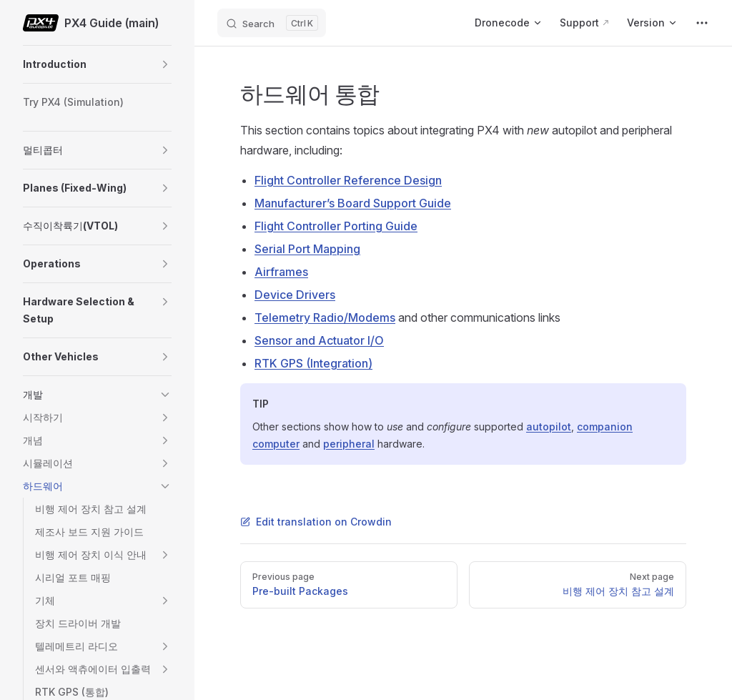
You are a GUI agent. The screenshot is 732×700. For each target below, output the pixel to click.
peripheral (349, 444)
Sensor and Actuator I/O (319, 340)
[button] (165, 64)
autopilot (549, 427)
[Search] (272, 23)
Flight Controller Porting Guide (336, 226)
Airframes (281, 272)
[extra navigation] (702, 23)
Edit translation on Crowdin (316, 522)
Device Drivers (295, 295)
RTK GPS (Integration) (313, 363)
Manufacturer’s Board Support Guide (353, 203)
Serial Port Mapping (307, 249)
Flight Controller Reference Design (348, 180)
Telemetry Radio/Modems (325, 317)
